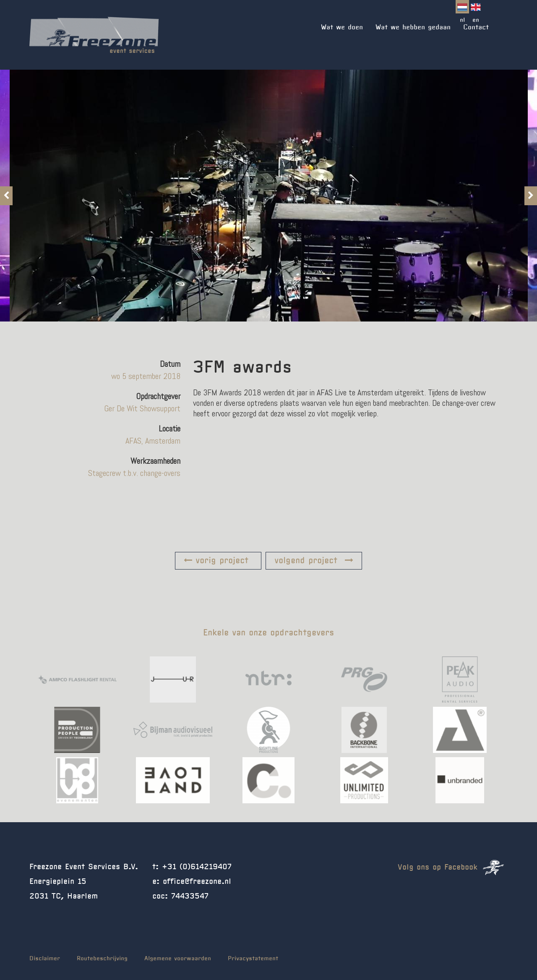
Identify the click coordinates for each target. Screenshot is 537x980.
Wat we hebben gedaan (413, 27)
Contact (476, 27)
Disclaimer (45, 959)
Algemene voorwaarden (178, 959)
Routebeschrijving (102, 959)
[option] (269, 196)
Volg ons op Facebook (451, 868)
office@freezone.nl (197, 882)
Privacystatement (253, 959)
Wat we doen (342, 27)
